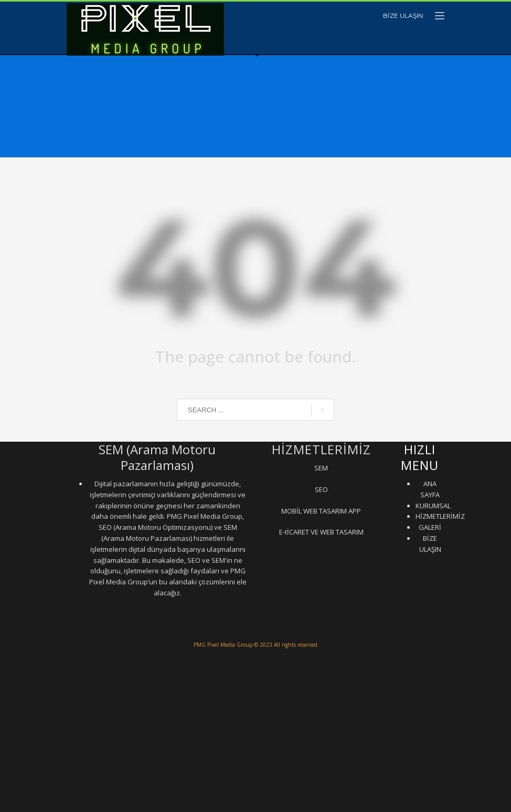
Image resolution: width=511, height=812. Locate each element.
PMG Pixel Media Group (223, 645)
